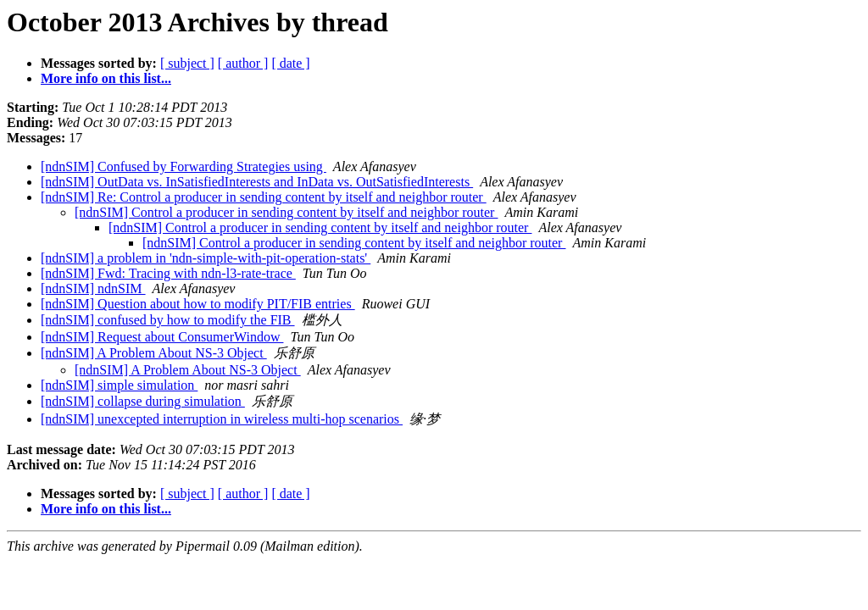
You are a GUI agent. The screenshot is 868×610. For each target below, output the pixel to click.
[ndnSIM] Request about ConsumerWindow (162, 337)
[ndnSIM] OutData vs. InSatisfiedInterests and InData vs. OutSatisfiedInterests (257, 182)
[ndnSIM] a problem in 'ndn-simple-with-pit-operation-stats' (206, 258)
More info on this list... (106, 78)
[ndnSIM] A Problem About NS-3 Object (154, 353)
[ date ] (290, 63)
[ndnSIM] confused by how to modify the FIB (168, 320)
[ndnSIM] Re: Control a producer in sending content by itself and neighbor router (264, 197)
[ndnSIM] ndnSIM (93, 288)
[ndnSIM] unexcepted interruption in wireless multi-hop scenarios (222, 419)
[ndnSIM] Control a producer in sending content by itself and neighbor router (286, 212)
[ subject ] (187, 63)
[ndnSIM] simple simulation (119, 385)
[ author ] (243, 63)
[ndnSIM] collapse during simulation (143, 401)
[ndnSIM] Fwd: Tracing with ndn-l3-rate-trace (168, 273)
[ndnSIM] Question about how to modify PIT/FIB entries (198, 304)
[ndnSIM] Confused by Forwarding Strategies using (184, 166)
